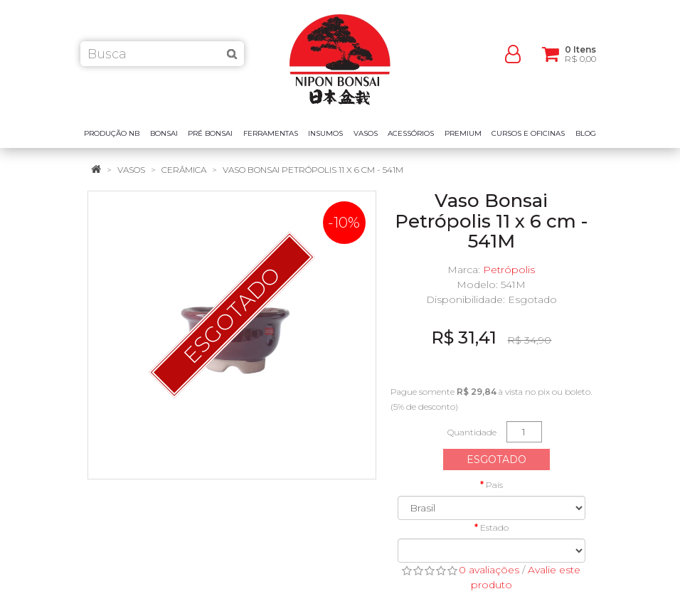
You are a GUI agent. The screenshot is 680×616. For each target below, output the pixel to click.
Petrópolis (509, 270)
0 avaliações (489, 570)
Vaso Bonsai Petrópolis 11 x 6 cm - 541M (313, 170)
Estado (494, 527)
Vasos (131, 170)
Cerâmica (184, 170)
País (494, 485)
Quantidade (472, 432)
